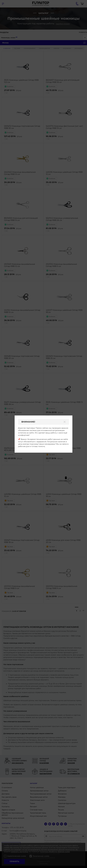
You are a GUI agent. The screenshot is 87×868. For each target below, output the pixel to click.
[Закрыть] (65, 422)
